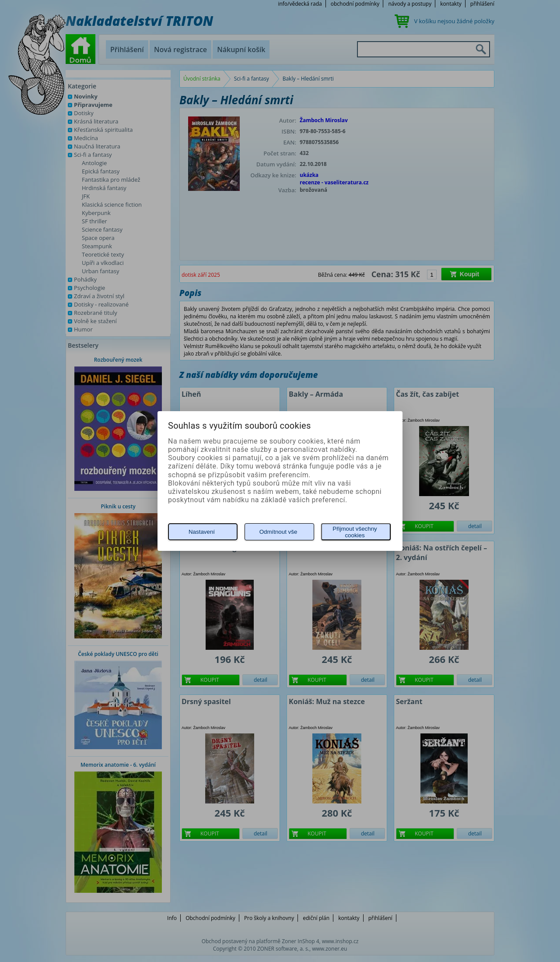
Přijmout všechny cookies (355, 532)
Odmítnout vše (278, 532)
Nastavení (202, 532)
